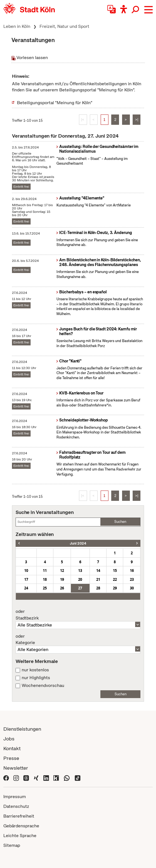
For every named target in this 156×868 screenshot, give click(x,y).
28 (98, 588)
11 (45, 570)
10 (26, 570)
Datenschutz (16, 806)
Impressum (15, 797)
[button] (148, 10)
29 (115, 588)
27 (80, 588)
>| (137, 120)
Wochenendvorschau (43, 686)
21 (98, 579)
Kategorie (78, 640)
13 (80, 570)
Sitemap (12, 845)
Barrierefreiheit (19, 816)
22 (115, 579)
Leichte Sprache (20, 836)
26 (62, 588)
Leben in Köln (17, 26)
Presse (11, 758)
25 (45, 588)
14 (98, 570)
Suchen (120, 522)
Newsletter (16, 768)
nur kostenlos (35, 670)
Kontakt (12, 748)
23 (132, 579)
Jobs (9, 739)
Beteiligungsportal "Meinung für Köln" (55, 103)
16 (132, 570)
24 (26, 588)
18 (45, 579)
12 (62, 570)
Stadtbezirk (78, 615)
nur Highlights (36, 678)
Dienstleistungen (22, 729)
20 (80, 579)
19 (62, 579)
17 (26, 579)
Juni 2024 (78, 543)
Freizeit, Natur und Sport (64, 26)
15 (115, 570)
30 (132, 588)
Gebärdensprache (21, 826)
